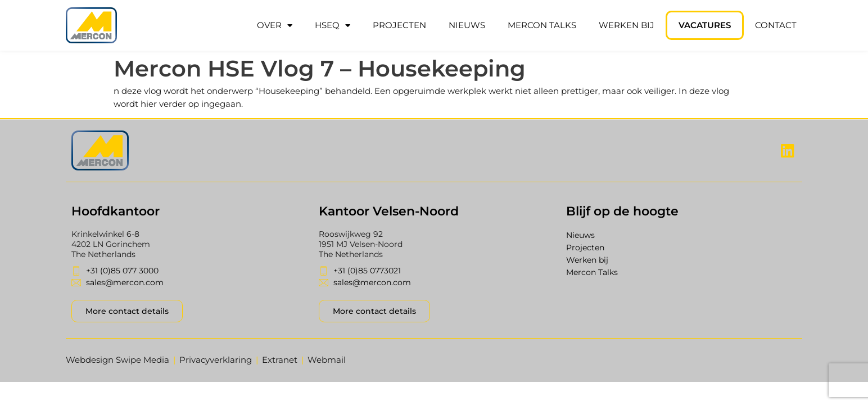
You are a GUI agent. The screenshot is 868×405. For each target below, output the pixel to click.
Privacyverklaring (216, 360)
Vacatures (705, 25)
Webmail (327, 360)
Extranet (280, 360)
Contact (776, 25)
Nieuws (467, 25)
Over (275, 26)
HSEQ (333, 26)
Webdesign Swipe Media (117, 360)
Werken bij (627, 25)
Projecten (399, 25)
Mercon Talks (542, 25)
